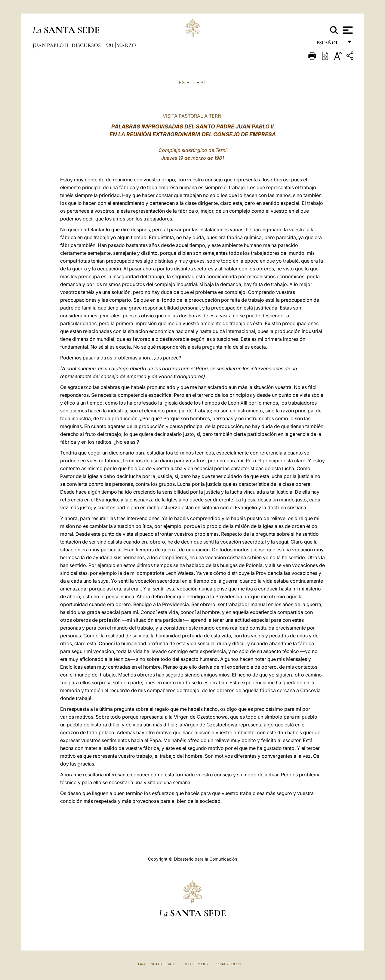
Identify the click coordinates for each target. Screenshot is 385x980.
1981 (109, 45)
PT (203, 82)
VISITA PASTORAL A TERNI (193, 116)
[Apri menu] (347, 30)
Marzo (126, 45)
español (330, 44)
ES (182, 82)
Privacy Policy (228, 964)
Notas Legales (164, 964)
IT (192, 82)
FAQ (141, 964)
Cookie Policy (196, 964)
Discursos (87, 45)
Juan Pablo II (51, 45)
